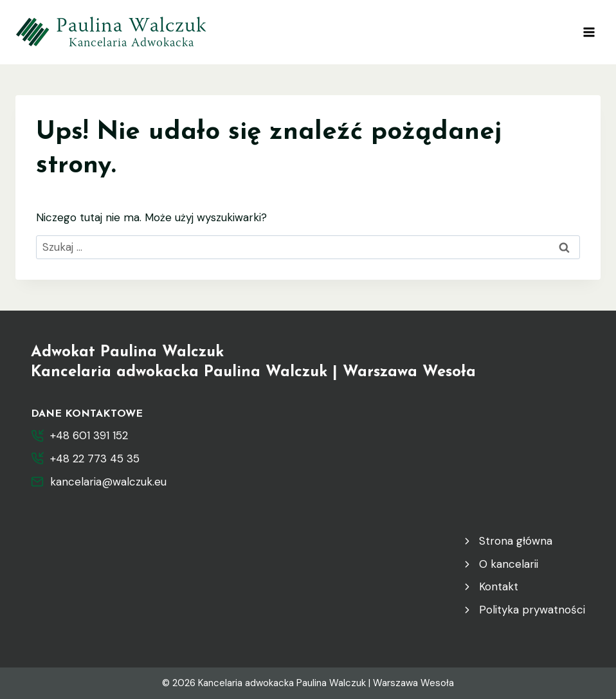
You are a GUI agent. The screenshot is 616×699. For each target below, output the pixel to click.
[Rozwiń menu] (589, 32)
